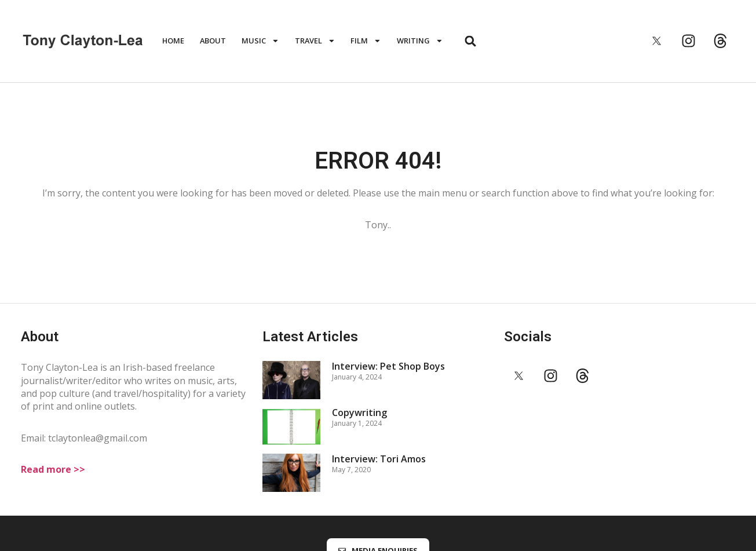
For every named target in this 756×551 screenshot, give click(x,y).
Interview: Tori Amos (379, 459)
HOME (173, 41)
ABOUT (213, 41)
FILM (366, 41)
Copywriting (359, 413)
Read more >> (53, 469)
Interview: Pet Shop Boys (388, 366)
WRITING (420, 41)
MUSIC (260, 41)
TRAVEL (315, 41)
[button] (471, 41)
